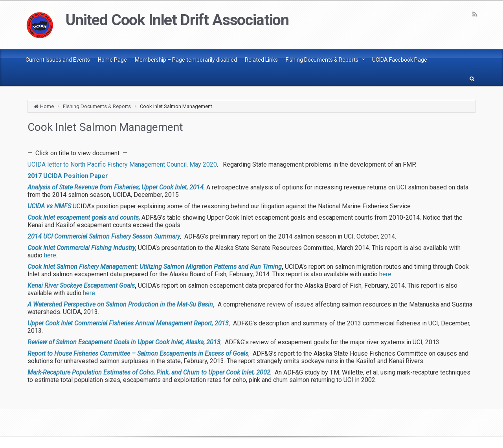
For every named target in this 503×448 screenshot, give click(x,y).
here (50, 255)
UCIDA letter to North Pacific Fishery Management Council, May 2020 (122, 164)
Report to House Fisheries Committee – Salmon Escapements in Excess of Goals (138, 353)
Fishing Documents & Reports (322, 60)
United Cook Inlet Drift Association (177, 20)
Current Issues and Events (58, 60)
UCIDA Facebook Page (400, 60)
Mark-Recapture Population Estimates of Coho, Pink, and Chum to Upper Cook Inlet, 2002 (149, 372)
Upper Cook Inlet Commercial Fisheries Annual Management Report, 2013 (128, 323)
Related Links (261, 60)
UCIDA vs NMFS (49, 206)
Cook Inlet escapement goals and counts (83, 218)
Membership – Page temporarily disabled (186, 60)
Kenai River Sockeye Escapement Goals (81, 286)
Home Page (112, 60)
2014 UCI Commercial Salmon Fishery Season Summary (104, 236)
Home (47, 106)
